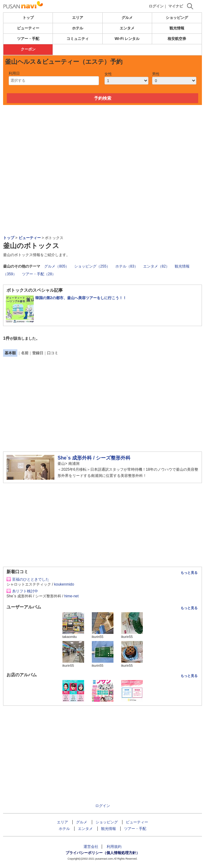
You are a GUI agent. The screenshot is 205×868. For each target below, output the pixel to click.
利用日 (14, 73)
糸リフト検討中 (25, 591)
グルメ (127, 18)
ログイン (156, 6)
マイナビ (176, 6)
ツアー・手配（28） (39, 274)
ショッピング (177, 18)
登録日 (38, 353)
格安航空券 (177, 39)
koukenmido (64, 584)
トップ (28, 18)
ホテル (78, 28)
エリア (78, 18)
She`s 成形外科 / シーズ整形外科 (94, 458)
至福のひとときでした (31, 579)
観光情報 (177, 28)
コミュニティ (78, 39)
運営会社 (91, 847)
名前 (25, 353)
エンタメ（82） (156, 266)
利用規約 (114, 847)
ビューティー (28, 28)
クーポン (28, 49)
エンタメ (127, 28)
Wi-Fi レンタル (127, 39)
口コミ (53, 353)
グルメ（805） (57, 266)
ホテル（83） (127, 266)
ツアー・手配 (28, 39)
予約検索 (103, 98)
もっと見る (189, 573)
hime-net (72, 596)
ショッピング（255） (92, 266)
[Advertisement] (103, 124)
